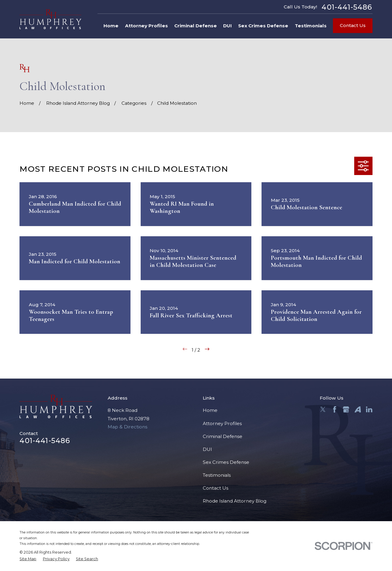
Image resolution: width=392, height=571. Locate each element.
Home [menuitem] (111, 26)
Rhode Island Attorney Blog (235, 501)
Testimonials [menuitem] (311, 26)
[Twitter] (323, 409)
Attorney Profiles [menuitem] (147, 26)
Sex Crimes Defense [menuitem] (263, 26)
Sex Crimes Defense (226, 462)
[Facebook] (335, 409)
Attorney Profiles (222, 423)
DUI (207, 449)
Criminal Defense (223, 436)
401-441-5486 (347, 7)
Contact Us (353, 25)
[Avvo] (358, 409)
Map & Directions (127, 427)
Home (210, 410)
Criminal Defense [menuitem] (196, 26)
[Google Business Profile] (346, 409)
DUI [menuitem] (227, 26)
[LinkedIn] (369, 409)
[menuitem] (28, 559)
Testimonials (217, 475)
